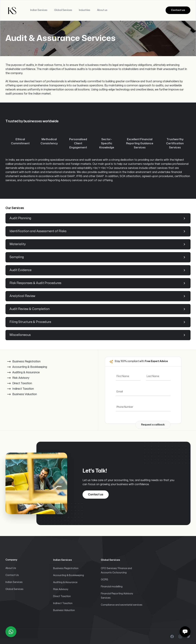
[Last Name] (158, 376)
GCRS (104, 580)
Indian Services (14, 582)
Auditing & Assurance (65, 582)
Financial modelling (112, 587)
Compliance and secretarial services (122, 605)
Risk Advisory (61, 589)
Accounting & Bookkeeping (69, 575)
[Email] (143, 392)
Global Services (14, 589)
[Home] (12, 10)
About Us (11, 568)
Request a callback (153, 425)
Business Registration (66, 568)
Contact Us (12, 575)
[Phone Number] (143, 407)
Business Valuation (64, 610)
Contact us (178, 10)
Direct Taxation (62, 596)
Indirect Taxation (63, 603)
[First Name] (128, 376)
